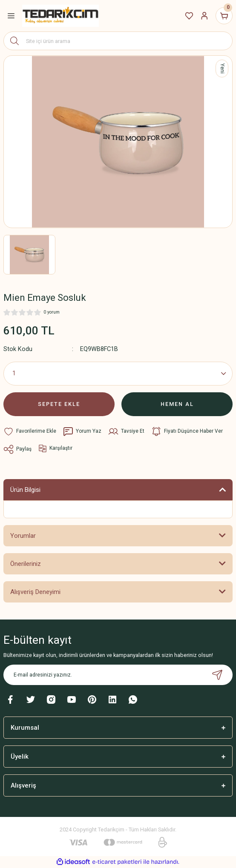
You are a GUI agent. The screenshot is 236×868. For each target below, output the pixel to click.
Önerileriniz (26, 564)
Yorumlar (23, 536)
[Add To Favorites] (30, 431)
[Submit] (217, 675)
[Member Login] (204, 16)
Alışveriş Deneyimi (35, 592)
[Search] (118, 41)
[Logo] (60, 16)
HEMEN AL (177, 404)
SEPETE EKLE (59, 404)
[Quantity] (118, 374)
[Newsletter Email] (118, 675)
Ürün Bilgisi (25, 490)
